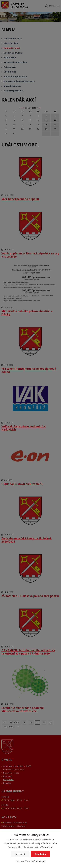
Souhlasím (40, 854)
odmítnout (40, 861)
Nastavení (20, 854)
